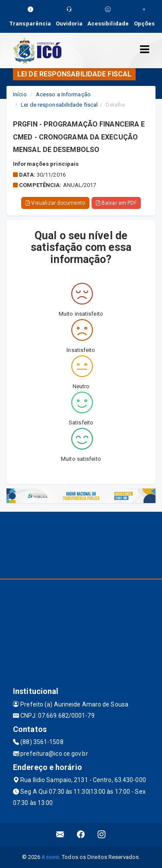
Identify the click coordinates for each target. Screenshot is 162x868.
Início (20, 94)
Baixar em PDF (116, 203)
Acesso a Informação (63, 94)
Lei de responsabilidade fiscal (59, 105)
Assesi (50, 857)
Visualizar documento (55, 203)
